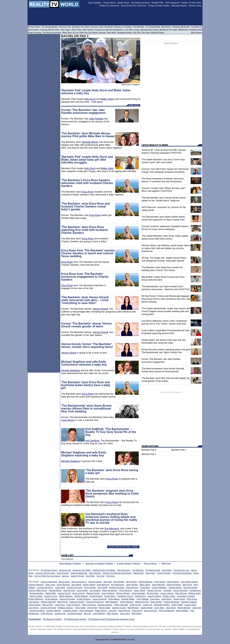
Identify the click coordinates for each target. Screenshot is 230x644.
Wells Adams (114, 599)
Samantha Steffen (162, 605)
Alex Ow (88, 613)
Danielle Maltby (128, 599)
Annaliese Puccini (125, 596)
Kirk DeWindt (92, 441)
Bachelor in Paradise (123, 27)
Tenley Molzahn (127, 602)
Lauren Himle (190, 605)
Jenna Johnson (151, 611)
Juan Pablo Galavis (189, 582)
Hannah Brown (55, 590)
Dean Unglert (156, 602)
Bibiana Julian (195, 593)
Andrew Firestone (117, 587)
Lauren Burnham (181, 590)
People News (109, 3)
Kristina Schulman (172, 602)
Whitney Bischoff (48, 602)
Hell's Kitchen (95, 573)
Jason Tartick (140, 590)
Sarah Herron (124, 611)
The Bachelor (138, 570)
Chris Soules (160, 582)
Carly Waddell (142, 599)
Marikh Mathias (81, 596)
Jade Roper (166, 599)
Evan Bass (155, 599)
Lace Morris (34, 608)
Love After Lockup (132, 30)
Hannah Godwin (191, 587)
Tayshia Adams (175, 587)
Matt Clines (136, 613)
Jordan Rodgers (84, 599)
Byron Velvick (90, 587)
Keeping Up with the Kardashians (117, 573)
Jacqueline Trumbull (186, 596)
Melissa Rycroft (142, 602)
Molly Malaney (112, 602)
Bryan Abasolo (51, 599)
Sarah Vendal (146, 608)
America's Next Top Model (104, 570)
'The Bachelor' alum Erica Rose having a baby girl (112, 472)
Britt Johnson (181, 593)
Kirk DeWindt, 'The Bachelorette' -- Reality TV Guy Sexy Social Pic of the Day (111, 432)
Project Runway (164, 573)
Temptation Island (124, 33)
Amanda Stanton (105, 605)
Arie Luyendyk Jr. (79, 582)
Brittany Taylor (169, 596)
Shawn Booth (179, 599)
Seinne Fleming (123, 593)
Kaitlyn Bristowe (146, 582)
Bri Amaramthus (36, 593)
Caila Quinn (60, 605)
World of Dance (157, 33)
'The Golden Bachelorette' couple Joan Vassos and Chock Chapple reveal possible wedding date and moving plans (166, 311)
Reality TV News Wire (191, 3)
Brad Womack (103, 585)
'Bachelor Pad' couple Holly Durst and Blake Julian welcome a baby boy (96, 92)
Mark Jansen (113, 613)
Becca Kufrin (64, 582)
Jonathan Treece (70, 611)
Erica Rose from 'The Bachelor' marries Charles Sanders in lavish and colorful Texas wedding (88, 253)
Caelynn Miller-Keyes (38, 590)
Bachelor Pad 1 (149, 454)
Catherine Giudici (77, 602)
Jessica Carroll (64, 593)
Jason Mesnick (158, 585)
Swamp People (77, 576)
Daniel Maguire (184, 608)
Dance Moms (34, 30)
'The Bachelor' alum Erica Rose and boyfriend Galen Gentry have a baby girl (86, 385)
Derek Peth (92, 608)
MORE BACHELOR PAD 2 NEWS (123, 547)
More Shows (196, 33)
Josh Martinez (99, 613)
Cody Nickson (47, 613)
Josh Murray (34, 602)
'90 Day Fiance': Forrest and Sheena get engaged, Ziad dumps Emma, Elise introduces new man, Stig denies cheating (166, 299)
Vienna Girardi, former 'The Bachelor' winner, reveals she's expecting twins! (87, 346)
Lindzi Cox (148, 605)
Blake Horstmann (110, 590)
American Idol (65, 570)
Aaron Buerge (132, 587)
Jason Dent (125, 613)
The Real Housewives (182, 573)
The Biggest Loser (182, 570)
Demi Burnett (69, 590)
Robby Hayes (101, 611)
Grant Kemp (137, 611)
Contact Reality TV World (128, 564)
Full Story (97, 102)
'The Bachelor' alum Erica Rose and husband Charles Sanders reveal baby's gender (85, 206)
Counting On (196, 27)
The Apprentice (124, 570)
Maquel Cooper (93, 593)
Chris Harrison (67, 559)
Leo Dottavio (95, 590)
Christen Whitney (54, 611)
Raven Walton (182, 611)
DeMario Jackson (65, 608)
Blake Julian (107, 99)
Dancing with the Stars (45, 573)
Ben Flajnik (76, 585)
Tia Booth (167, 590)
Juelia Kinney (135, 605)
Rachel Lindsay (95, 582)
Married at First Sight (168, 30)
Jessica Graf (60, 613)
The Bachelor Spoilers (52, 619)
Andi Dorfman (173, 582)
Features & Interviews (109, 6)
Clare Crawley (35, 605)
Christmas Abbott (75, 613)
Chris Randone (126, 590)
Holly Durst (90, 99)
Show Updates (95, 3)
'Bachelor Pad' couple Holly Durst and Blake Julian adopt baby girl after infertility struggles (87, 160)
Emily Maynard (63, 585)
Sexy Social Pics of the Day (134, 6)
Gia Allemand (112, 528)
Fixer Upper (66, 30)
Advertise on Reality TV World (99, 564)
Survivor (65, 576)
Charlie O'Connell (75, 587)
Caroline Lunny (51, 596)
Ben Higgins (131, 582)
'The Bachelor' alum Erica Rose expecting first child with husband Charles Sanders (84, 230)
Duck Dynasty (63, 573)
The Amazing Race (49, 570)
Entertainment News (141, 3)
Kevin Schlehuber (167, 611)
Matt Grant (187, 585)
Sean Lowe (50, 585)
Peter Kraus (192, 599)
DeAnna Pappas (174, 585)
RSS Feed (166, 564)
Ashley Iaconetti (121, 605)
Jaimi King (197, 608)
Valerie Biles (51, 593)
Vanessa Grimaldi (67, 599)
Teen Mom (90, 576)
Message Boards (179, 6)
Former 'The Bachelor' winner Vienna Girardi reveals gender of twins (86, 325)
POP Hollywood (172, 3)
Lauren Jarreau (167, 593)
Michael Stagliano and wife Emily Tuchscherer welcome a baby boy (84, 363)
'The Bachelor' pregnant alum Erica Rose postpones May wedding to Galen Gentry (112, 494)
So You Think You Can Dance (47, 576)
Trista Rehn (145, 587)
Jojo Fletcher (119, 582)
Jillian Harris (145, 585)
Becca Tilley (48, 605)
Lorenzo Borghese (45, 587)
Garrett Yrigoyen (154, 590)
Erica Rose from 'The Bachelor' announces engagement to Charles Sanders (85, 277)
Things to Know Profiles (159, 6)
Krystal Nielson (96, 596)
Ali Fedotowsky (118, 585)
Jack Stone (171, 608)
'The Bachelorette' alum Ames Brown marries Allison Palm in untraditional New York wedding (86, 409)
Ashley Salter (177, 605)
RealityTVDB (157, 3)
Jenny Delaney (108, 593)
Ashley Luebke (36, 596)
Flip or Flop (76, 30)
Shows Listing (195, 6)
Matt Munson (133, 608)
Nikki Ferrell (63, 602)
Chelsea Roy (140, 596)
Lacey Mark (159, 608)
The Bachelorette (153, 570)
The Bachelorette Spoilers (75, 619)
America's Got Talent (82, 570)
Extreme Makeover (79, 573)
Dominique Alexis (37, 611)
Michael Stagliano (71, 370)
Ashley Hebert (89, 585)
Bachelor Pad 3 (149, 450)
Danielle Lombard (189, 602)
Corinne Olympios (48, 608)
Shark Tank (67, 33)
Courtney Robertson (95, 602)
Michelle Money (90, 142)
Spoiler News (123, 3)
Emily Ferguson (73, 605)
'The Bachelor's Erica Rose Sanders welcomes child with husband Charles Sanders (87, 183)
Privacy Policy (150, 564)
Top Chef (100, 576)
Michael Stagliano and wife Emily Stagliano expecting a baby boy (84, 454)
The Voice (110, 576)
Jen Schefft (102, 587)
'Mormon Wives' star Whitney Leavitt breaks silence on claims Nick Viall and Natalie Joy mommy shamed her (166, 248)
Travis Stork (60, 587)
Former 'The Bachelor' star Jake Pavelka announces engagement (83, 111)
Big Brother (167, 570)
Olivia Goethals (138, 593)
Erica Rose (88, 192)
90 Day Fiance (34, 27)
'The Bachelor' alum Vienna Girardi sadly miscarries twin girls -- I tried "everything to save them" (85, 300)
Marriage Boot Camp (149, 30)
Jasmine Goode (119, 608)
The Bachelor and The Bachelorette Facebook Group (111, 619)
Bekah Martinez (66, 596)
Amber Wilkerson (36, 599)
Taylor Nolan (80, 608)
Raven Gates (105, 608)
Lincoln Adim (82, 590)
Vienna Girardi (100, 309)
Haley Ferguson (89, 605)
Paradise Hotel (195, 30)
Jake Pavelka (96, 119)
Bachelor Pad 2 (179, 450)
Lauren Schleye (154, 596)
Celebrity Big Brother (181, 27)
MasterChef (138, 573)
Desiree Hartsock (36, 585)
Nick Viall (108, 582)
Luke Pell (112, 611)
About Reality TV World (70, 564)
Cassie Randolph (159, 587)
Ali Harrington (153, 593)
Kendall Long (195, 590)
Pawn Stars (150, 573)
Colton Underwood (49, 582)
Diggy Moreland (86, 611)
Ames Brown (68, 420)
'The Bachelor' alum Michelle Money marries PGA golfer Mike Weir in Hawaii (88, 135)
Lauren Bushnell (100, 599)
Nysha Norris (110, 596)
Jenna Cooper (78, 593)
